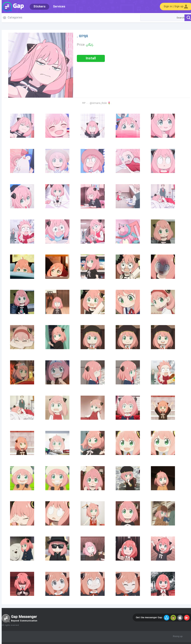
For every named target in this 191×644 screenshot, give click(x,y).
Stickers (38, 7)
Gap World (11, 7)
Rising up (176, 637)
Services (57, 7)
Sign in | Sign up (175, 7)
